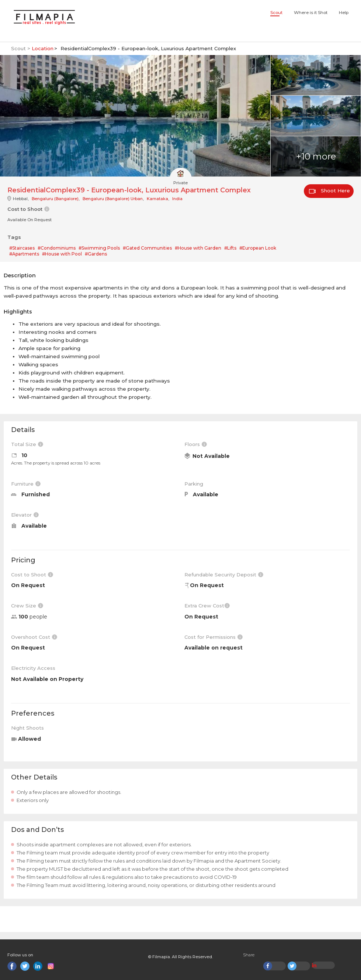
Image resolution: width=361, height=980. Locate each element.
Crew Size (27, 606)
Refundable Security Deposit (224, 575)
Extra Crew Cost (207, 606)
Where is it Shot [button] (311, 13)
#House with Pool (62, 254)
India (177, 199)
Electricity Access (33, 668)
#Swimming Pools (99, 248)
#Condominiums (57, 248)
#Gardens (96, 254)
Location (43, 48)
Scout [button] (276, 13)
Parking (194, 484)
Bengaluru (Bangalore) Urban (113, 199)
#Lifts (230, 248)
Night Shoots (27, 728)
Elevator (25, 515)
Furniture (26, 484)
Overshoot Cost (34, 637)
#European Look (258, 248)
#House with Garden (198, 248)
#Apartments (24, 254)
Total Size (27, 444)
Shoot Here (329, 191)
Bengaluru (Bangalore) (55, 199)
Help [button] (344, 13)
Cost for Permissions (214, 637)
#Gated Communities (147, 248)
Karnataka (157, 199)
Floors (196, 444)
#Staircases (22, 248)
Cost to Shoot (32, 575)
